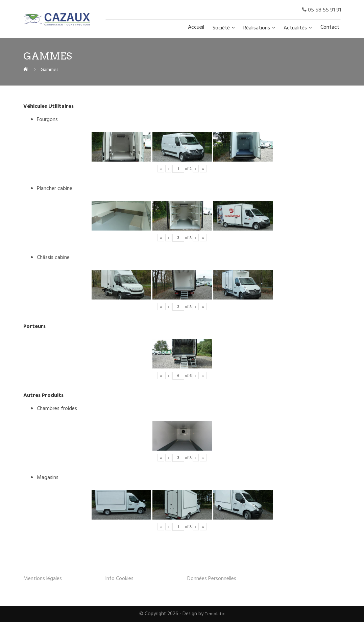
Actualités (295, 28)
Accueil (196, 27)
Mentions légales (43, 579)
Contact (330, 27)
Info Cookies (119, 579)
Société (221, 28)
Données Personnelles (212, 579)
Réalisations (257, 28)
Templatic (215, 614)
